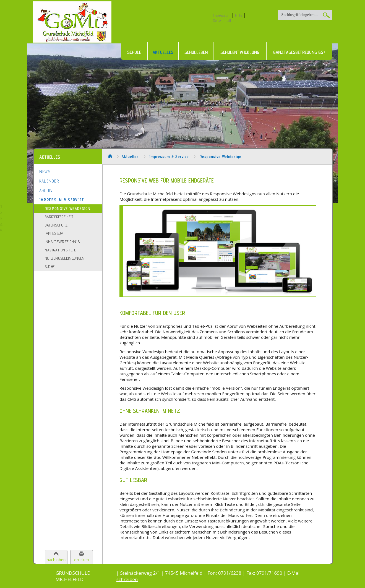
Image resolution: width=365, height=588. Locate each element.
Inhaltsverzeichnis (62, 242)
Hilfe (239, 15)
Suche (50, 267)
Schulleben (196, 52)
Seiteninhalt (222, 20)
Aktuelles (163, 52)
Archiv (46, 190)
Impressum (222, 15)
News (45, 172)
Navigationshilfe (61, 250)
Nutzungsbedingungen (65, 258)
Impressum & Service (62, 200)
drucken (81, 560)
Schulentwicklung (240, 52)
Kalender (49, 181)
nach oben (56, 560)
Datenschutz (56, 225)
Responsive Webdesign (68, 209)
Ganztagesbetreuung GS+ (299, 52)
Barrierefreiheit (59, 217)
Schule (134, 52)
